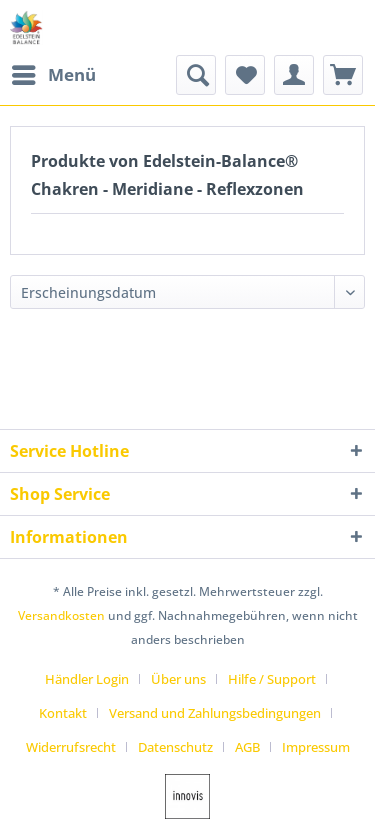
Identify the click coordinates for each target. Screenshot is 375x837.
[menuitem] (53, 75)
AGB (247, 747)
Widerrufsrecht (71, 747)
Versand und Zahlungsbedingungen (215, 713)
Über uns (178, 679)
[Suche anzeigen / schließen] (196, 75)
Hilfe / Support (272, 679)
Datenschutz (175, 747)
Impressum (316, 747)
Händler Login (87, 679)
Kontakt (63, 713)
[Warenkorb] (343, 75)
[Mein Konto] (294, 75)
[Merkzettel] (245, 75)
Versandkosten (61, 615)
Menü (54, 72)
